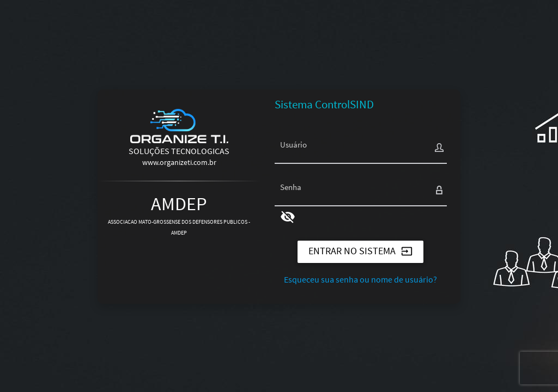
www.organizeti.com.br (179, 162)
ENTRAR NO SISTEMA (360, 251)
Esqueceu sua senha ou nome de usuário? (360, 279)
